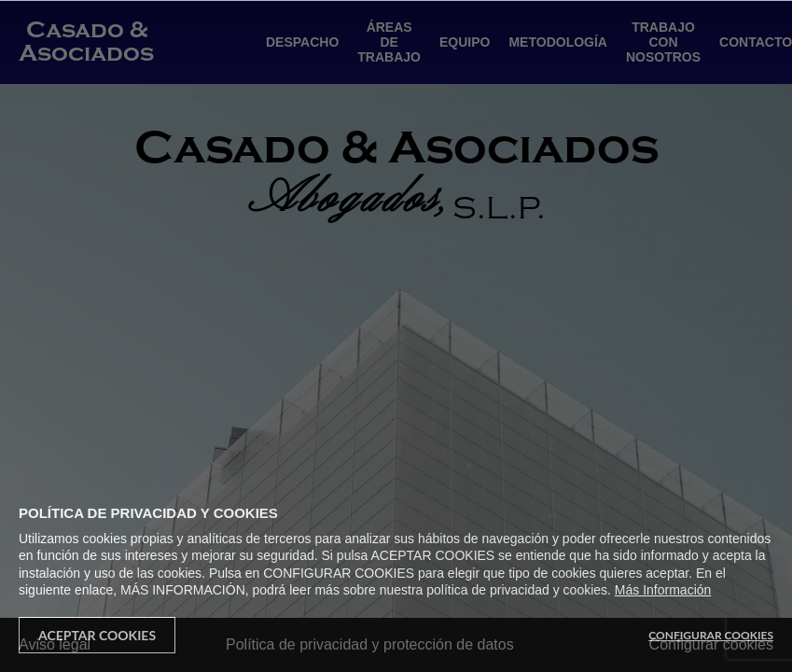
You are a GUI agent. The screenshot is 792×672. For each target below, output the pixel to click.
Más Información (663, 590)
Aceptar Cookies (97, 635)
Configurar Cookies (711, 635)
